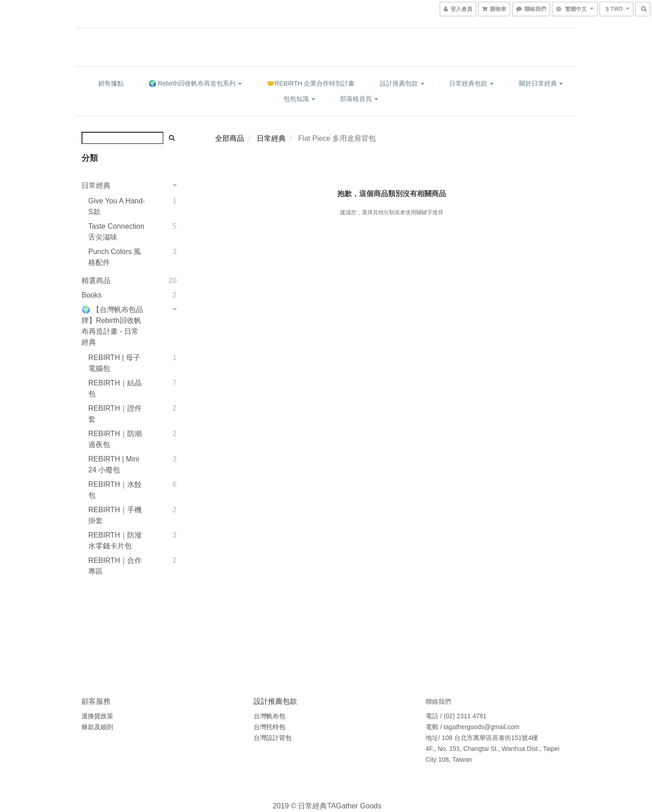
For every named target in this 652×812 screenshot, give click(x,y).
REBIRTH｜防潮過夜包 (115, 439)
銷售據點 (111, 83)
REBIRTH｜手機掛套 (115, 515)
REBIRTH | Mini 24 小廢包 (114, 464)
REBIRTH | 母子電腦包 (114, 363)
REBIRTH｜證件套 (115, 414)
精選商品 (96, 281)
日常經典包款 (471, 83)
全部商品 (230, 138)
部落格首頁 (359, 99)
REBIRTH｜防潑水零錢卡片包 (115, 541)
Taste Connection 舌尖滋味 (116, 232)
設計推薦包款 (402, 83)
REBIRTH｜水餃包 (115, 490)
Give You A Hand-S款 (117, 206)
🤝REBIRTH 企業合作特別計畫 (311, 83)
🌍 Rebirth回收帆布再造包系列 (195, 83)
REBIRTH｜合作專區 (115, 566)
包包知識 (299, 99)
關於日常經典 (541, 83)
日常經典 (96, 185)
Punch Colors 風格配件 (115, 257)
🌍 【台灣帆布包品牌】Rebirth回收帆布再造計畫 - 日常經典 (112, 326)
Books (91, 295)
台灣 (260, 738)
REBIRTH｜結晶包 (115, 388)
